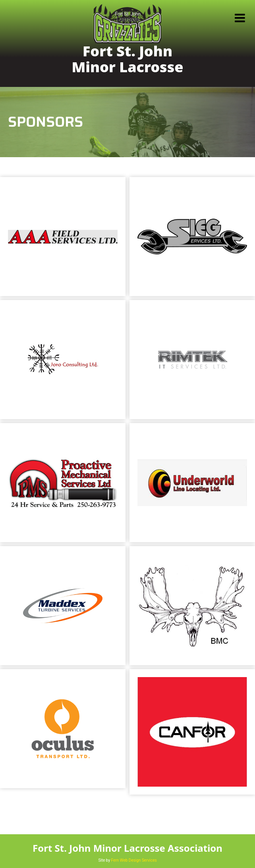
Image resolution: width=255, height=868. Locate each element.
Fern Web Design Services (134, 860)
